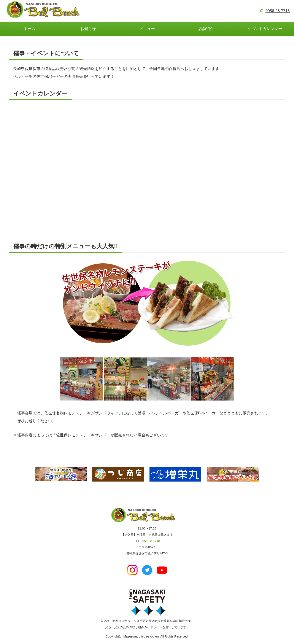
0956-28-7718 (278, 11)
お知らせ (88, 29)
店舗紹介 (206, 29)
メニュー (147, 29)
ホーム (29, 29)
